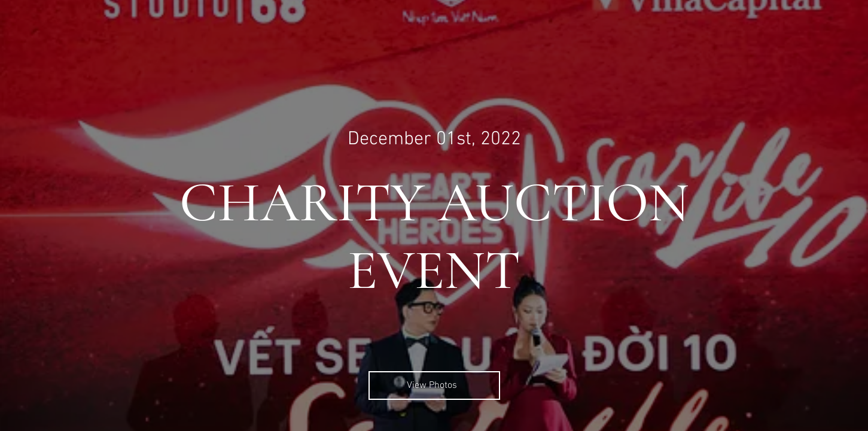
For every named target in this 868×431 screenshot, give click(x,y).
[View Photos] (434, 386)
